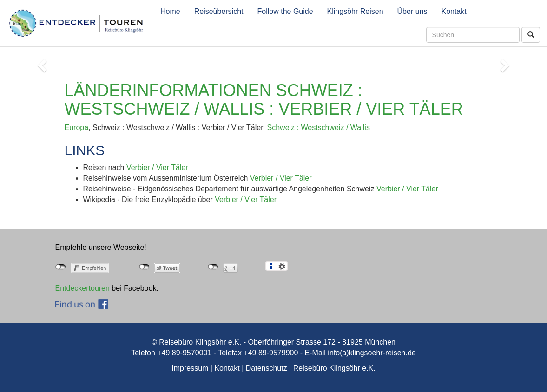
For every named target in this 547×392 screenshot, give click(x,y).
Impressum (190, 368)
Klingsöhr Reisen (355, 11)
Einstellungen (282, 266)
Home (170, 11)
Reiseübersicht (219, 11)
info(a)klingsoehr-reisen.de (372, 353)
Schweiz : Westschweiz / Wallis (319, 127)
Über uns (412, 11)
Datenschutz (267, 368)
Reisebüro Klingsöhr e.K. (334, 368)
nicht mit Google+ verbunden (213, 267)
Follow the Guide (285, 11)
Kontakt (454, 11)
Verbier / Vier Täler (157, 167)
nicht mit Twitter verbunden (144, 267)
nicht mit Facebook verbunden (61, 267)
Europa (77, 127)
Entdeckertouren (82, 288)
